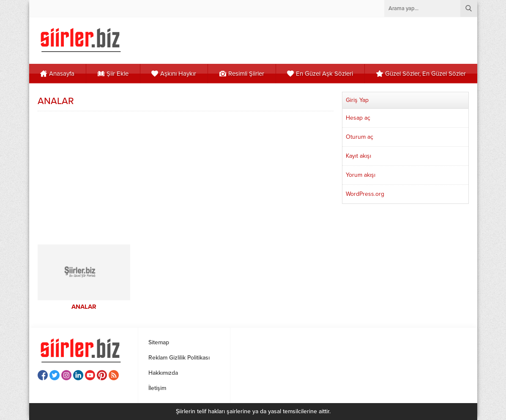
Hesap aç (358, 118)
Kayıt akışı (358, 156)
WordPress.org (365, 194)
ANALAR (84, 307)
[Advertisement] (186, 177)
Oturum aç (360, 137)
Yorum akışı (361, 175)
